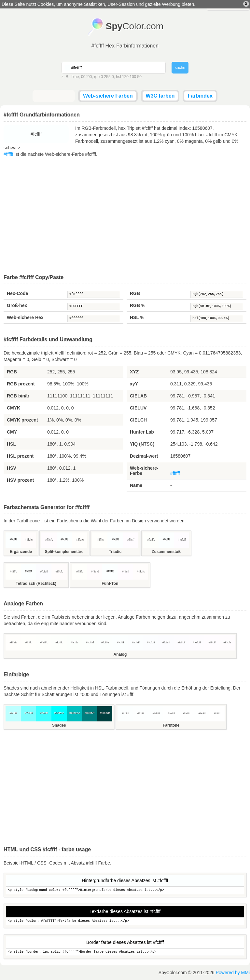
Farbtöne (171, 725)
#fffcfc (29, 539)
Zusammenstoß (166, 552)
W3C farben (160, 96)
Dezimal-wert (144, 456)
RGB (135, 293)
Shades (59, 725)
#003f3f (105, 713)
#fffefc (79, 539)
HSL (11, 444)
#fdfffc (59, 642)
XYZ (134, 372)
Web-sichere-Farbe (144, 471)
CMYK (14, 408)
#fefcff (181, 539)
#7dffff (28, 713)
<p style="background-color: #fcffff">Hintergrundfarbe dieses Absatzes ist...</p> (125, 890)
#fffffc (100, 539)
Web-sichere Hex (25, 317)
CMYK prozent (22, 420)
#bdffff (13, 713)
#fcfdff (151, 642)
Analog (120, 654)
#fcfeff (135, 642)
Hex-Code (17, 293)
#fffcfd (95, 571)
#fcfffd (90, 642)
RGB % (138, 305)
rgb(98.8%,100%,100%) (217, 306)
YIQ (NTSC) (142, 444)
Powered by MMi (233, 973)
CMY (12, 432)
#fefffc (151, 539)
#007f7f (90, 713)
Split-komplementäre (64, 552)
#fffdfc (141, 571)
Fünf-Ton (110, 584)
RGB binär (18, 396)
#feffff (171, 713)
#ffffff (8, 154)
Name (136, 485)
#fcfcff (44, 571)
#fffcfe (49, 539)
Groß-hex (17, 305)
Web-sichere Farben (108, 96)
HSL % (137, 317)
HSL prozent (20, 456)
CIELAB (138, 396)
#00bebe (74, 713)
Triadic (115, 552)
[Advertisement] (125, 216)
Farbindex (200, 96)
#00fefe (59, 713)
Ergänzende (21, 552)
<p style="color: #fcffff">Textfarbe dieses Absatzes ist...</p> (125, 921)
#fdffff (141, 713)
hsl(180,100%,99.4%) (217, 318)
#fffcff (131, 539)
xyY (134, 384)
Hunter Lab (142, 432)
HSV (12, 468)
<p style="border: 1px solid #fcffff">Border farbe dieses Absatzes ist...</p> (125, 952)
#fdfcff (181, 642)
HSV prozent (20, 480)
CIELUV (138, 408)
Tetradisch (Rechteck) (36, 584)
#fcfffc (74, 642)
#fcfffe (105, 642)
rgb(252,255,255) (217, 294)
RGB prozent (21, 384)
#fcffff (94, 294)
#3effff (44, 713)
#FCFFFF (94, 306)
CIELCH (138, 420)
